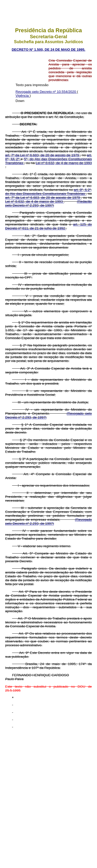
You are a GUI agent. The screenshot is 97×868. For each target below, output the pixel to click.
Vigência (23, 96)
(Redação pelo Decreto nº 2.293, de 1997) (48, 203)
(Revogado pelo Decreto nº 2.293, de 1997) (48, 522)
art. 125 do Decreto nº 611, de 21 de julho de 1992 (48, 226)
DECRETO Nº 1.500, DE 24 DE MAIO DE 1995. (48, 50)
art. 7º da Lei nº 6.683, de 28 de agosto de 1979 (43, 155)
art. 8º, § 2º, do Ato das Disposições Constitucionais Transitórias (48, 192)
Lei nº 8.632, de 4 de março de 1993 (64, 163)
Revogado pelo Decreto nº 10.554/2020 (46, 92)
